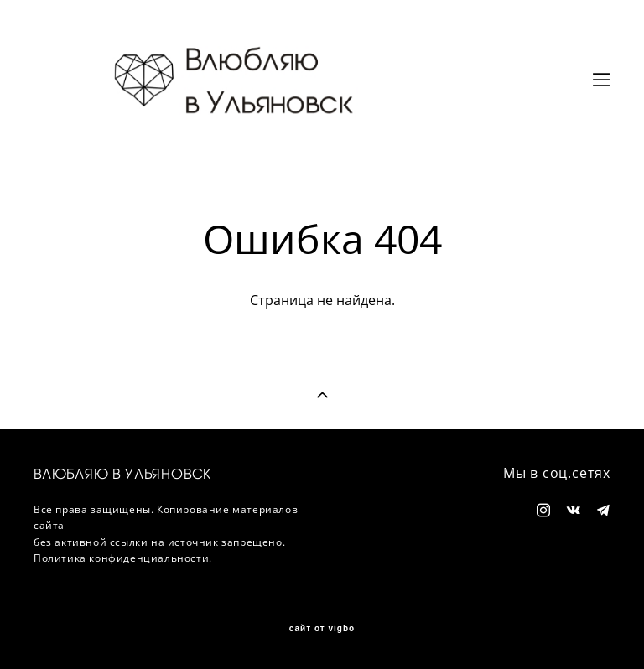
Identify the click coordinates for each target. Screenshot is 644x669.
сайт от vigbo (322, 629)
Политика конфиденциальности (121, 558)
